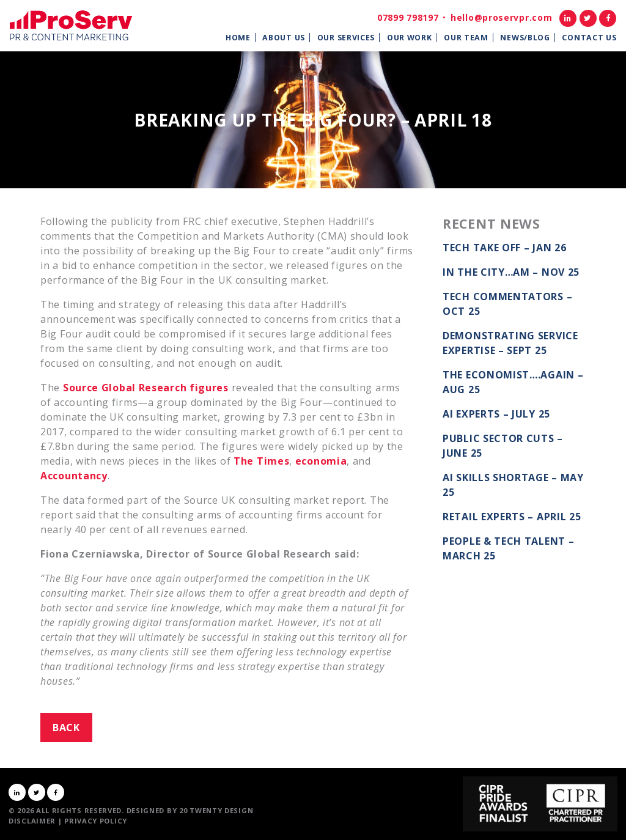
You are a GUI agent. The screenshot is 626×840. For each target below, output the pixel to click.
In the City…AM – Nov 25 (511, 272)
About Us (284, 38)
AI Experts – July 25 (496, 414)
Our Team (466, 38)
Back (66, 728)
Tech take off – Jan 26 (504, 248)
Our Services (346, 38)
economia (321, 461)
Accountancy (74, 476)
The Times (261, 461)
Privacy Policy (96, 821)
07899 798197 (408, 17)
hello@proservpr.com (501, 17)
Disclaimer (32, 821)
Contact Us (589, 38)
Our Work (410, 38)
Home (238, 38)
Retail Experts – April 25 (512, 517)
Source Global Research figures (146, 388)
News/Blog (525, 38)
